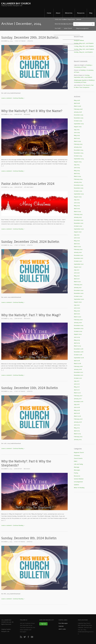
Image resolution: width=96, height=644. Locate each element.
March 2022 (77, 247)
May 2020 (77, 311)
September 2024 (79, 159)
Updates (30, 41)
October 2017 (78, 378)
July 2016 (77, 404)
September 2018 (79, 358)
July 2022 (77, 235)
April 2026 (77, 103)
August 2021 (78, 267)
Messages (27, 114)
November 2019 (79, 328)
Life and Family (29, 187)
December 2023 (79, 185)
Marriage (77, 467)
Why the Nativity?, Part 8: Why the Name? (32, 111)
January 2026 (78, 112)
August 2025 (78, 127)
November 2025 (79, 118)
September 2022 (79, 229)
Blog (91, 13)
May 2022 (77, 241)
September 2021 (79, 264)
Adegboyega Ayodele (80, 80)
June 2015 (77, 425)
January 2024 (78, 182)
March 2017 (77, 393)
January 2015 (78, 440)
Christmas (77, 455)
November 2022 (79, 223)
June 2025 (77, 133)
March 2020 (78, 317)
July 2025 (77, 130)
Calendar (61, 626)
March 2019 (77, 346)
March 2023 (77, 212)
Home (49, 13)
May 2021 (77, 276)
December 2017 (78, 372)
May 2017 (77, 387)
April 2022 (77, 244)
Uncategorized (78, 482)
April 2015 (77, 431)
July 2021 (77, 270)
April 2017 (77, 390)
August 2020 (78, 302)
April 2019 (77, 343)
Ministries (69, 13)
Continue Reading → (19, 98)
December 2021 (79, 255)
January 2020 (78, 323)
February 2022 (78, 249)
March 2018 (77, 364)
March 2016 (77, 416)
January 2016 (78, 422)
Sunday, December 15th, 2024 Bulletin (30, 388)
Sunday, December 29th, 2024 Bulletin (30, 38)
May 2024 (77, 171)
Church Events (78, 458)
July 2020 (77, 305)
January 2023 (78, 217)
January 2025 (78, 147)
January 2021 (78, 288)
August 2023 (78, 197)
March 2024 (77, 176)
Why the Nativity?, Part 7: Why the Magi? (31, 315)
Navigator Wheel (79, 40)
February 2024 (78, 179)
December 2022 (79, 220)
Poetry (76, 473)
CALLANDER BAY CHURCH (16, 4)
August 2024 (78, 162)
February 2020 (78, 320)
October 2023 (78, 191)
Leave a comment (7, 98)
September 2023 (79, 194)
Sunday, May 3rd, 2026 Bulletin (83, 52)
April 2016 (77, 413)
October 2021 (78, 261)
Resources (81, 13)
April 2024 (77, 173)
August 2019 (78, 334)
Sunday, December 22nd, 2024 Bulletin (30, 242)
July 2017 (77, 381)
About (58, 13)
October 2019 (78, 331)
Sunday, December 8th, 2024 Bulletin (29, 538)
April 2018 (77, 361)
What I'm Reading (79, 488)
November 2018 (79, 352)
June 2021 (77, 273)
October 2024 (78, 156)
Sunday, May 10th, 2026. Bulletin (84, 49)
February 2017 (78, 396)
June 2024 (77, 168)
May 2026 (77, 100)
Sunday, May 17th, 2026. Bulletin (84, 46)
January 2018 (78, 369)
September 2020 (79, 299)
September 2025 (79, 124)
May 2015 (77, 428)
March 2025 (77, 141)
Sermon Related (79, 479)
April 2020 (77, 314)
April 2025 (77, 138)
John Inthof (18, 114)
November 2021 (79, 258)
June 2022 (77, 238)
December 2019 (79, 325)
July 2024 (77, 165)
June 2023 (77, 203)
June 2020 (77, 308)
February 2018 (78, 366)
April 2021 (77, 279)
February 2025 (78, 144)
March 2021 (77, 282)
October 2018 (78, 355)
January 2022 (78, 252)
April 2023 (77, 209)
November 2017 (79, 375)
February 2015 (78, 437)
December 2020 (79, 290)
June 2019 (77, 337)
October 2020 (78, 296)
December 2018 (79, 349)
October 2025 (78, 121)
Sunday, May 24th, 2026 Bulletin (84, 43)
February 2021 (78, 285)
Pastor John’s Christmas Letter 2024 (28, 184)
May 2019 (77, 340)
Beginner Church (79, 453)
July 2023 (77, 200)
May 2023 (77, 206)
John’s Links (62, 629)
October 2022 (78, 226)
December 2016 (79, 402)
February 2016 (78, 419)
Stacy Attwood (20, 41)
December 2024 (79, 150)
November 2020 (79, 293)
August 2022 (78, 232)
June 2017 (77, 384)
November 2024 (79, 153)
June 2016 (77, 407)
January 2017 (78, 399)
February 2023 (78, 214)
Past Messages (63, 623)
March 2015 (77, 434)
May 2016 (77, 410)
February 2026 (78, 109)
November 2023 (79, 188)
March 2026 (77, 106)
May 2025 (77, 135)
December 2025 (79, 115)
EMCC (76, 461)
